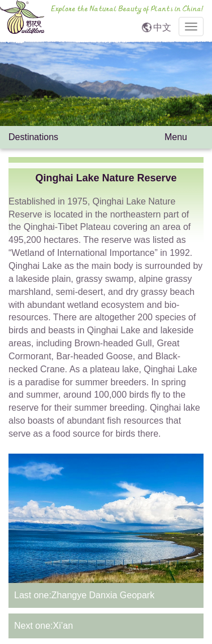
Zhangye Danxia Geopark (103, 595)
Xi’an (63, 626)
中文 (162, 27)
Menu (184, 138)
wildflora (22, 20)
